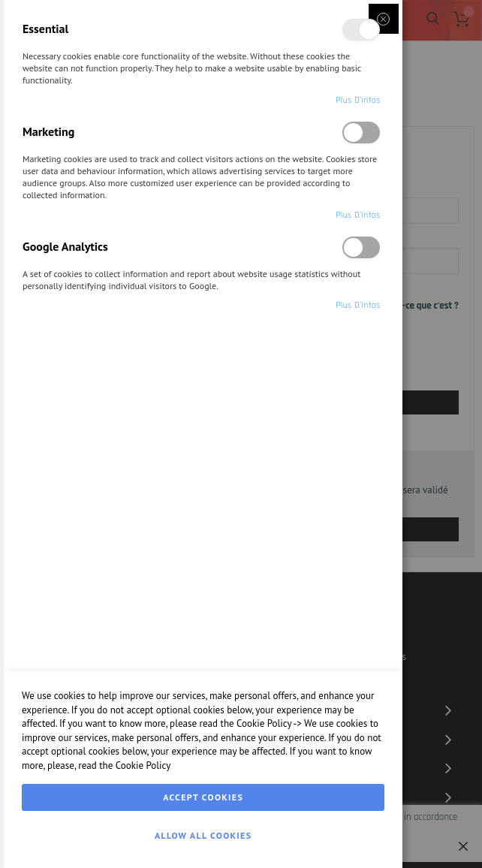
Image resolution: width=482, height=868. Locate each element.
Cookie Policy (264, 723)
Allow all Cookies (203, 835)
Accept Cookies (203, 797)
